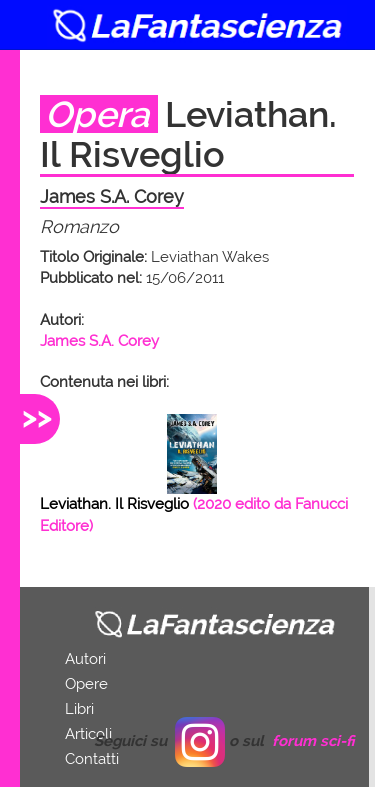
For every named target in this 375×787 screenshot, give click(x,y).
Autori (85, 659)
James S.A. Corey (99, 341)
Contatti (92, 759)
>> (37, 416)
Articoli (88, 734)
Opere (86, 684)
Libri (79, 709)
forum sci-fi (313, 741)
